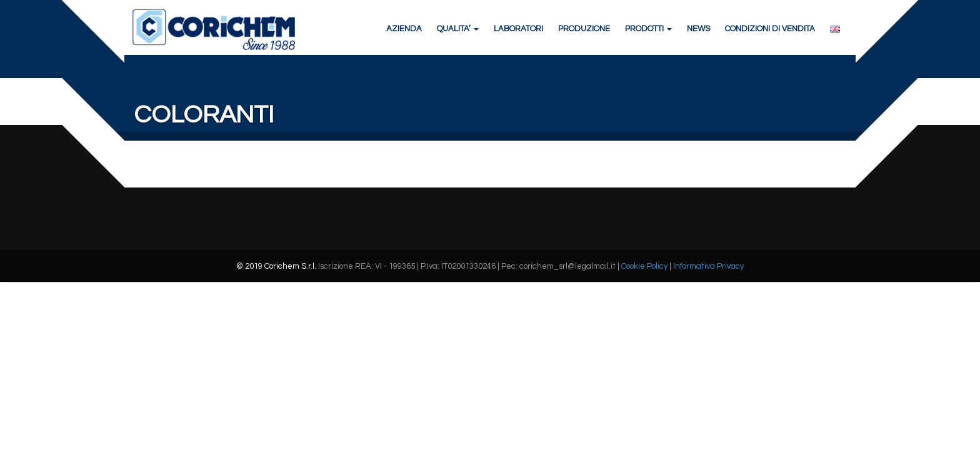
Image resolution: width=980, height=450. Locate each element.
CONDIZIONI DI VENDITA (769, 31)
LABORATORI (517, 31)
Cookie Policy (644, 291)
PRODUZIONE (583, 31)
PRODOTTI (647, 31)
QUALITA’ (457, 31)
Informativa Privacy (708, 291)
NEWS (697, 31)
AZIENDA (403, 31)
